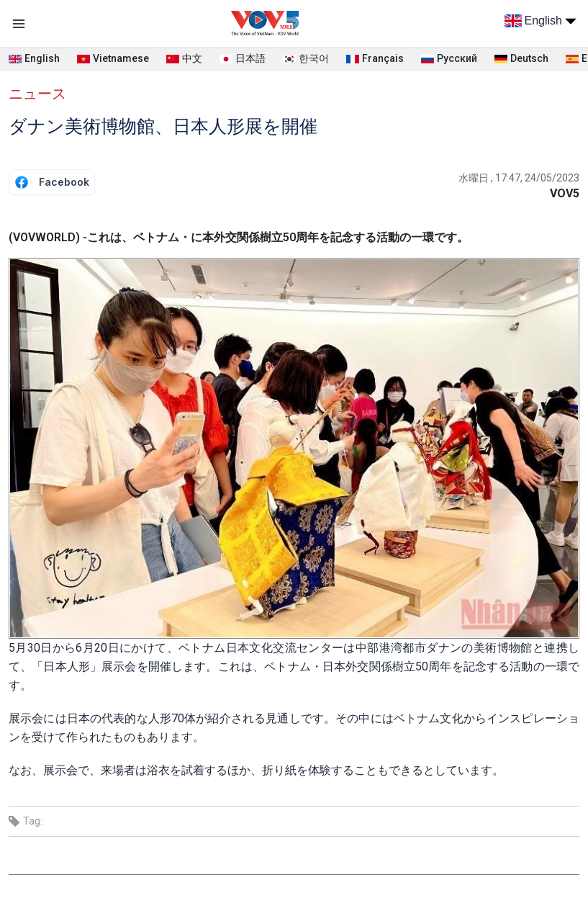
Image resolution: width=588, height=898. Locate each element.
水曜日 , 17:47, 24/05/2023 (519, 178)
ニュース (37, 94)
